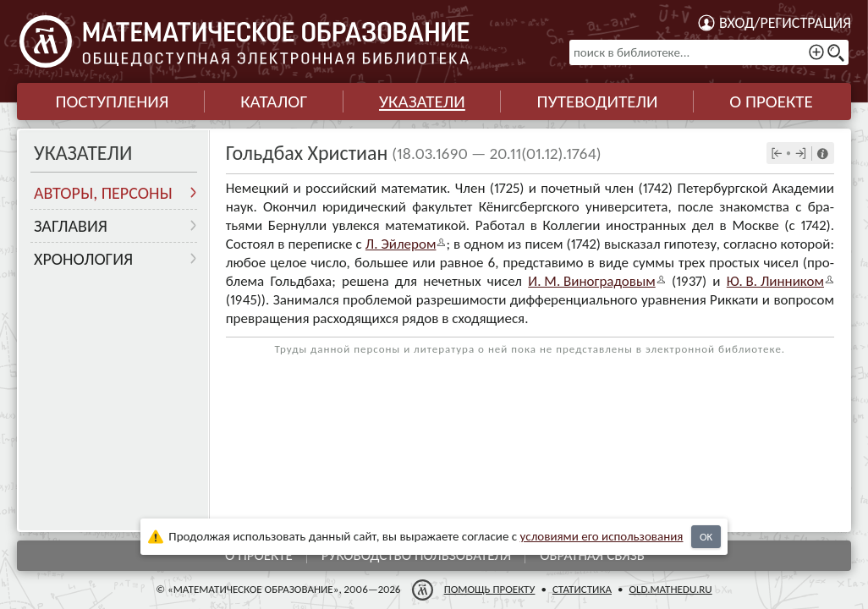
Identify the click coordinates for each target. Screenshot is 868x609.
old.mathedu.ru (670, 589)
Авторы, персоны (103, 193)
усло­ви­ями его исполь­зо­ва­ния (602, 536)
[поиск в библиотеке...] (709, 52)
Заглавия (71, 226)
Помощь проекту (490, 589)
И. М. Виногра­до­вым (591, 281)
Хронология (83, 259)
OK (706, 537)
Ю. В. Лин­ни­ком (775, 281)
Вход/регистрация (785, 23)
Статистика (582, 589)
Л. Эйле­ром (401, 244)
